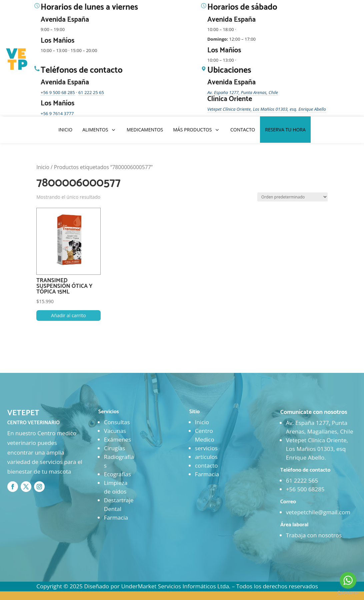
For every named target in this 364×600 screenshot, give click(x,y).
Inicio (43, 167)
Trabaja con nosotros (314, 535)
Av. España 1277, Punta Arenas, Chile (243, 92)
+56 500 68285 (305, 489)
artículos (206, 457)
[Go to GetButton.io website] (348, 593)
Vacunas (115, 431)
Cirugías (114, 448)
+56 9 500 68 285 (58, 92)
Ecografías (117, 474)
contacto (206, 465)
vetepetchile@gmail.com (318, 512)
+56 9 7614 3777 (57, 113)
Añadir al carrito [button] (68, 315)
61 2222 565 (302, 480)
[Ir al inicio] (17, 59)
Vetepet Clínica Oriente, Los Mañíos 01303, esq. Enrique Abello (267, 109)
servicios (206, 448)
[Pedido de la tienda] (292, 197)
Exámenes (117, 439)
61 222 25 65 (91, 92)
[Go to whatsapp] (348, 580)
